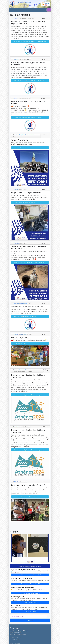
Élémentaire (24, 303)
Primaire (16, 189)
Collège (16, 59)
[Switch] (49, 10)
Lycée (16, 18)
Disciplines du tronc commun (27, 135)
